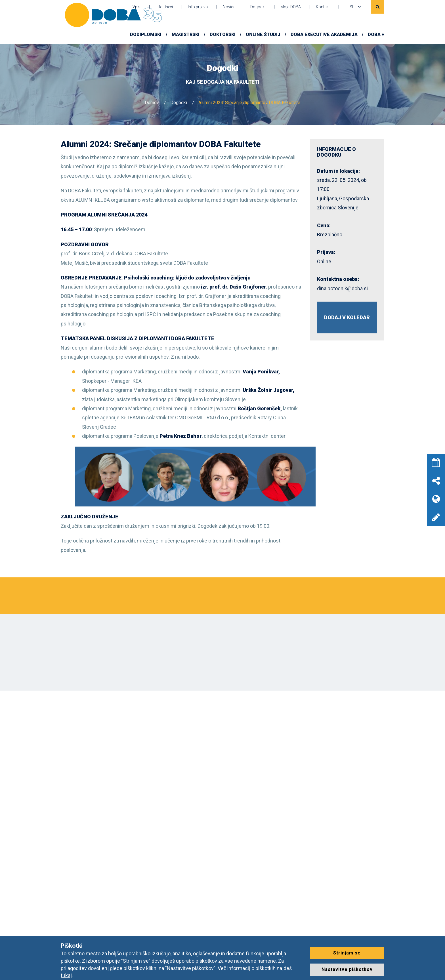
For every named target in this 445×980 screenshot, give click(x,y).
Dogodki (258, 7)
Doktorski (223, 34)
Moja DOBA (291, 7)
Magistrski (186, 34)
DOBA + (376, 34)
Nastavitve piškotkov (347, 969)
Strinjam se (347, 953)
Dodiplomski (146, 34)
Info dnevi (164, 7)
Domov (152, 103)
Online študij (263, 34)
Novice (229, 7)
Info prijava (198, 7)
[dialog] (434, 969)
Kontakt (323, 7)
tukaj (66, 975)
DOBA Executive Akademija (324, 34)
